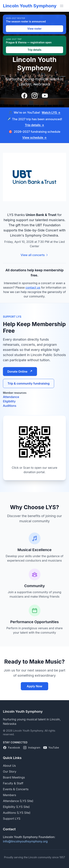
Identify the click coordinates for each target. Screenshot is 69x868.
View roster (34, 29)
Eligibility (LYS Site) (16, 807)
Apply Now (34, 686)
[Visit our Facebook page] (24, 96)
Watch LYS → (51, 112)
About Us (9, 766)
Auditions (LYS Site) (17, 813)
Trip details (34, 50)
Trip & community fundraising (29, 383)
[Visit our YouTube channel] (45, 96)
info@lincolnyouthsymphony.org (25, 841)
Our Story (10, 771)
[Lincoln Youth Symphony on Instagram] (32, 748)
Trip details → (34, 125)
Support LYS (12, 819)
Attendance (11, 397)
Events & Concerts (16, 789)
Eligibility (9, 401)
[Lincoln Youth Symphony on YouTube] (51, 748)
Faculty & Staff (13, 783)
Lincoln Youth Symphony (30, 6)
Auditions (10, 406)
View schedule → (34, 137)
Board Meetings (14, 777)
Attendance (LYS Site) (18, 801)
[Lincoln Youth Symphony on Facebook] (11, 748)
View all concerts (34, 255)
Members (9, 795)
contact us (33, 287)
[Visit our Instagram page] (35, 96)
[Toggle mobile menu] (62, 6)
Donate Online (20, 372)
